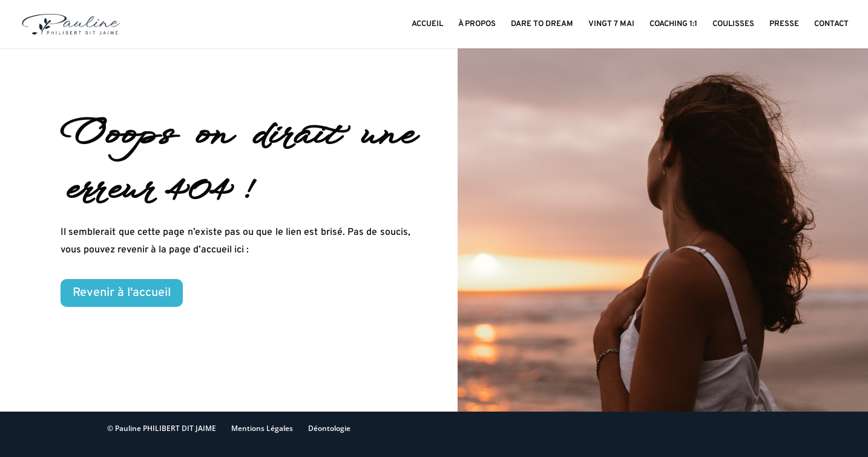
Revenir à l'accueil (122, 293)
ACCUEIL (427, 25)
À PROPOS (477, 25)
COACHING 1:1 (673, 25)
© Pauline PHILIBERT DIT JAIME (162, 428)
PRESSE (784, 25)
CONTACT (831, 25)
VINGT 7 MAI (611, 25)
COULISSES (733, 25)
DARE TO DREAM (542, 25)
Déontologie (329, 428)
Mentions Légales (262, 428)
